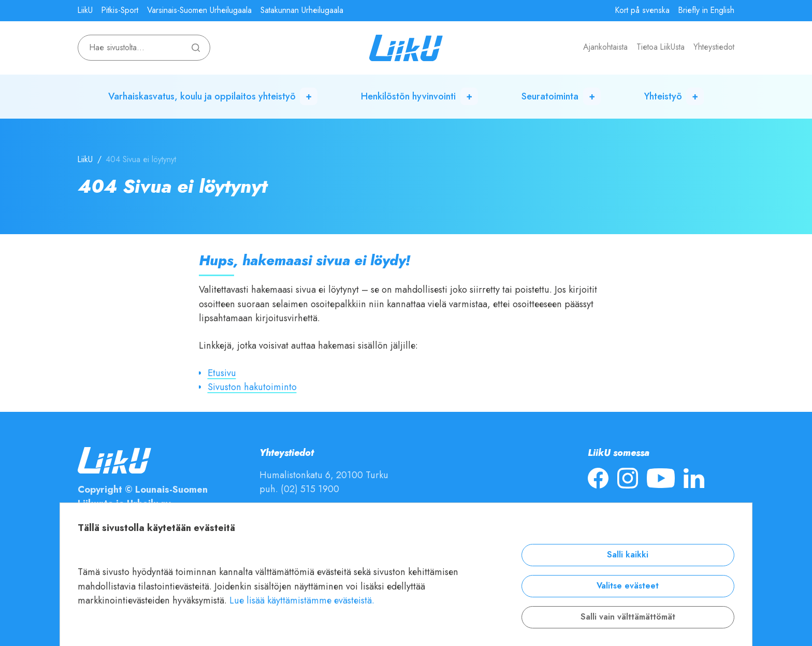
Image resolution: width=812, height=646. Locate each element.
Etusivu (222, 373)
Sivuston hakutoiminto (252, 387)
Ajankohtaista (605, 47)
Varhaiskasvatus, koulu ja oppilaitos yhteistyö (202, 96)
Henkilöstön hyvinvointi (408, 96)
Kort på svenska (642, 10)
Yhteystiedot (714, 47)
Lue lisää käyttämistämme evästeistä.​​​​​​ (302, 600)
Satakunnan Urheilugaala (302, 10)
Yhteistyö (663, 96)
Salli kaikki (628, 555)
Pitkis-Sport (120, 10)
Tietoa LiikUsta (661, 47)
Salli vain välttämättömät (628, 617)
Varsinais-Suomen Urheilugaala (199, 10)
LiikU (85, 10)
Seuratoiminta (550, 96)
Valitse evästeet (628, 586)
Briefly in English (706, 10)
